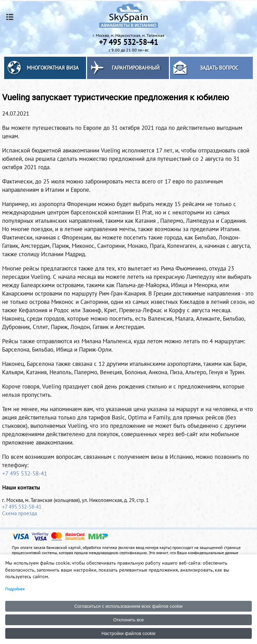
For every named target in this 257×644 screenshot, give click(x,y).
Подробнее (15, 589)
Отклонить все (128, 620)
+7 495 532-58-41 (25, 473)
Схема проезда (20, 513)
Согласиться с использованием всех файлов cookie (128, 606)
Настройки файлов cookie (128, 633)
